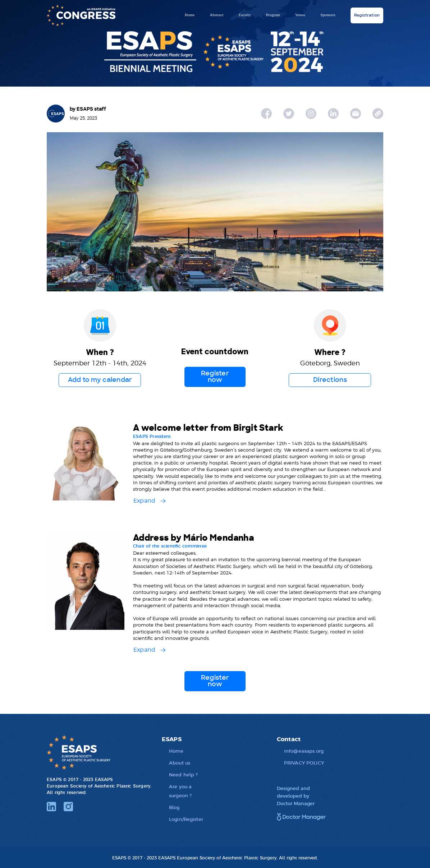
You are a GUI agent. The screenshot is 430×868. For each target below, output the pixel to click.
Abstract (217, 15)
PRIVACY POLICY (304, 763)
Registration (367, 15)
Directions (330, 380)
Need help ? (183, 774)
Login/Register (186, 819)
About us (180, 763)
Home (190, 15)
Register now (215, 377)
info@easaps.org (304, 751)
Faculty (245, 15)
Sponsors (328, 15)
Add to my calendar (100, 380)
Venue (300, 15)
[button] (149, 498)
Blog (174, 807)
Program (273, 15)
